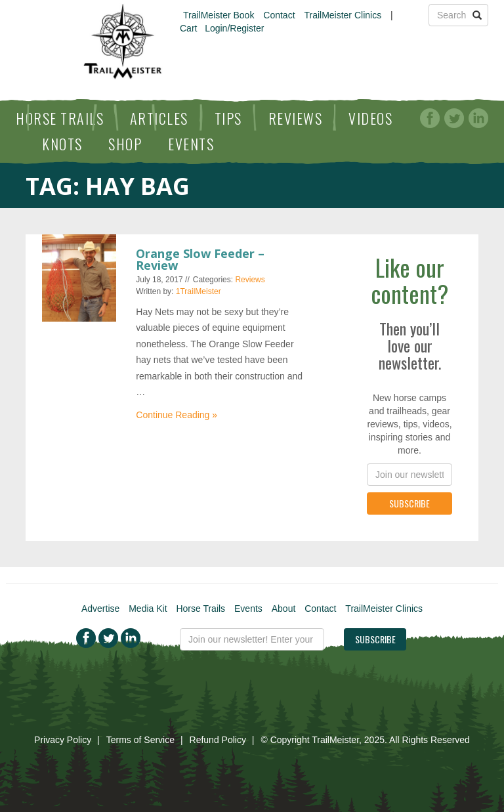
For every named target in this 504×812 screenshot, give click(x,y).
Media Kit (148, 609)
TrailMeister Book (219, 15)
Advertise (100, 609)
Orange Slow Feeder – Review (200, 259)
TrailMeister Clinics (343, 15)
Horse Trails (60, 118)
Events (191, 144)
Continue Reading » (177, 415)
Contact (279, 15)
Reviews (296, 118)
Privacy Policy (63, 740)
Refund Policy (218, 740)
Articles (159, 118)
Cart (188, 28)
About (284, 609)
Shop (125, 144)
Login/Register (234, 28)
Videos (370, 118)
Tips (228, 118)
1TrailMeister (199, 291)
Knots (62, 144)
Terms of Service (140, 740)
